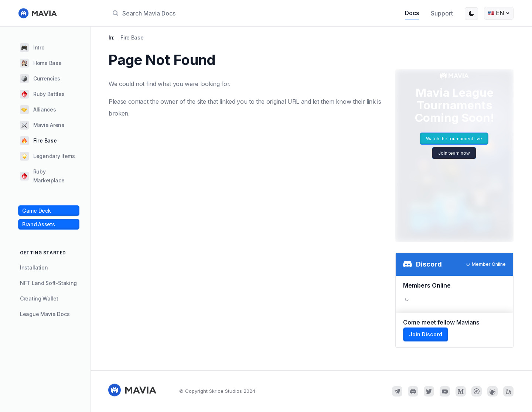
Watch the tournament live (454, 139)
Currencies (40, 79)
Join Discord (426, 334)
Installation (34, 267)
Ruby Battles (42, 94)
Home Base (41, 63)
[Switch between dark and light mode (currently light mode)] (471, 14)
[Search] (251, 13)
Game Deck (36, 211)
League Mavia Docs (45, 314)
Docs (412, 13)
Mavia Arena (42, 125)
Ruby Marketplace (42, 176)
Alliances (38, 110)
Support (442, 13)
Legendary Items (47, 156)
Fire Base (38, 141)
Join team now (454, 153)
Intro (32, 48)
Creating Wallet (39, 298)
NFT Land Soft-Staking (48, 283)
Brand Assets (39, 224)
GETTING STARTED (43, 253)
